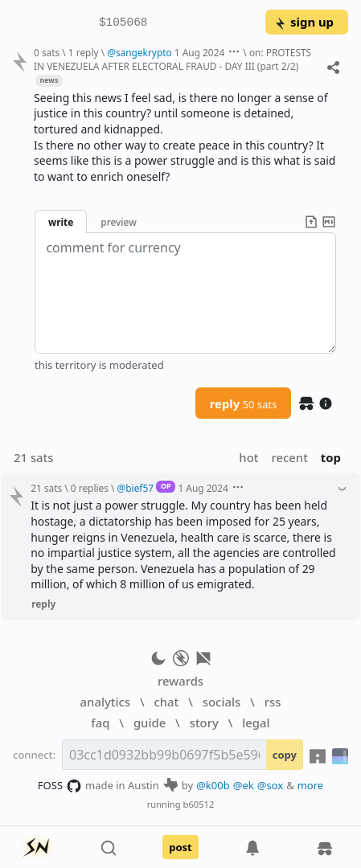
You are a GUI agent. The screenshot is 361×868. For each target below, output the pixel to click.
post (180, 847)
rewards (180, 681)
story (204, 723)
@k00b (213, 785)
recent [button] (289, 457)
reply (244, 403)
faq (100, 723)
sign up (304, 22)
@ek (244, 785)
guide (150, 723)
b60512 (199, 804)
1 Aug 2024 (199, 52)
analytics (105, 702)
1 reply (84, 52)
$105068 (123, 23)
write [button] (61, 222)
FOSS (60, 786)
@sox (270, 785)
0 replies (90, 488)
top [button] (331, 457)
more (311, 785)
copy (285, 755)
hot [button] (248, 457)
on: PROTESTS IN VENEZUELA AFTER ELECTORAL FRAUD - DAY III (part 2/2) (172, 59)
